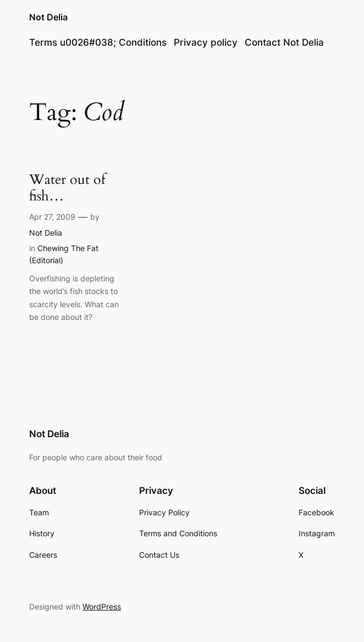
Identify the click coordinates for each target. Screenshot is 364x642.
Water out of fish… (67, 188)
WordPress (102, 606)
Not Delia (48, 17)
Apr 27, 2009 (52, 217)
